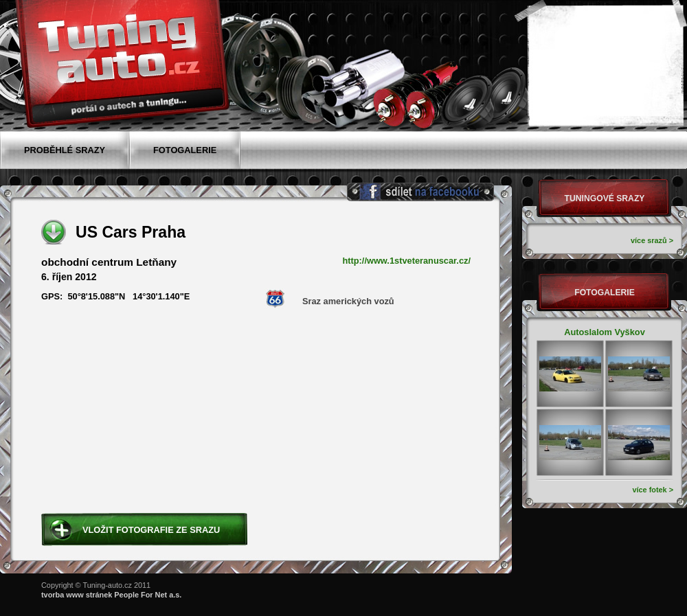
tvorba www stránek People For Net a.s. (111, 595)
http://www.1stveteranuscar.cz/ (406, 261)
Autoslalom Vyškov (605, 332)
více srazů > (652, 240)
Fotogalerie (605, 293)
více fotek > (653, 490)
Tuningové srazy (605, 198)
